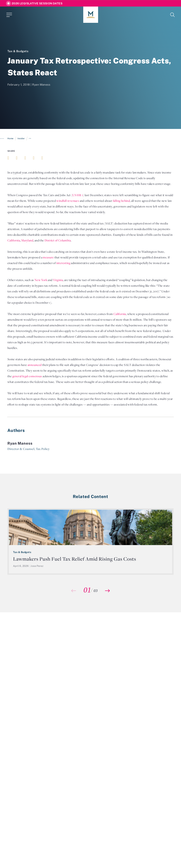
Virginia (58, 280)
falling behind (121, 201)
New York (41, 280)
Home (11, 138)
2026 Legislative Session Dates (37, 3)
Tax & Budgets (18, 51)
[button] (107, 591)
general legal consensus (27, 376)
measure (48, 257)
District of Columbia (58, 240)
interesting (63, 263)
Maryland (27, 240)
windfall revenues (68, 201)
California (14, 240)
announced (35, 365)
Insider (21, 138)
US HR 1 (78, 195)
